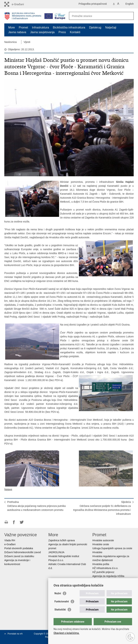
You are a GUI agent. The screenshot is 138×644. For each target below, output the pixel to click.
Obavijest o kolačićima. (66, 633)
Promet (23, 27)
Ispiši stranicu (6, 522)
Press (62, 32)
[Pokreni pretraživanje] (130, 16)
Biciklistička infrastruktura (69, 27)
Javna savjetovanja (42, 32)
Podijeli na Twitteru (22, 522)
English (130, 4)
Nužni (58, 593)
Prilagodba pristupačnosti (93, 4)
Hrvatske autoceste (103, 540)
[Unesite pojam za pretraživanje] (97, 16)
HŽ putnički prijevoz (103, 572)
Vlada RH (10, 540)
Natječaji (111, 27)
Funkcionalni (62, 601)
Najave (8, 489)
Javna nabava (17, 32)
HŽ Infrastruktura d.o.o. (105, 568)
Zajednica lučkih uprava (62, 540)
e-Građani (10, 544)
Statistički (60, 610)
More (11, 27)
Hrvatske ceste (101, 544)
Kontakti (75, 32)
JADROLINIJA (56, 552)
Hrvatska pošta (101, 564)
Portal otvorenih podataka (19, 548)
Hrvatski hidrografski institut (64, 556)
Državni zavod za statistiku (19, 556)
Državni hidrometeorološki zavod (23, 552)
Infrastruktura (40, 27)
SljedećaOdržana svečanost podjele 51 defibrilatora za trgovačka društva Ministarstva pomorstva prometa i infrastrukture (102, 508)
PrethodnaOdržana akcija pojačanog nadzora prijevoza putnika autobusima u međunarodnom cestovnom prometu (36, 506)
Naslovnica (10, 42)
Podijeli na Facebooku (14, 522)
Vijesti (27, 42)
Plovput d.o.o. (56, 560)
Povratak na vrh (15, 634)
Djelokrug (95, 27)
